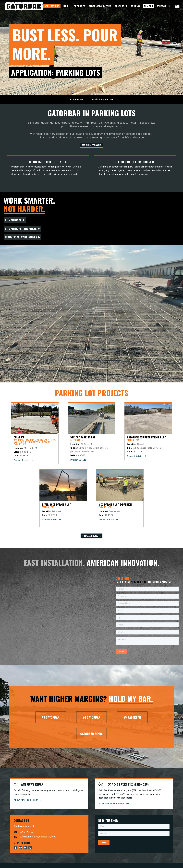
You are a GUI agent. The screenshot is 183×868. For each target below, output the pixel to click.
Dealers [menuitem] (148, 6)
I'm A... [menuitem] (67, 6)
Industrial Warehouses (21, 237)
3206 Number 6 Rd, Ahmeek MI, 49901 (39, 837)
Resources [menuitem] (121, 6)
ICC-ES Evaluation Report (112, 804)
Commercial (13, 220)
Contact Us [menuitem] (163, 6)
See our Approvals (91, 145)
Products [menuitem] (79, 6)
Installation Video (100, 99)
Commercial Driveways (21, 229)
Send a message (22, 826)
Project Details (22, 460)
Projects (75, 99)
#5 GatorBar (132, 717)
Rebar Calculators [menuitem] (100, 6)
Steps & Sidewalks (41, 442)
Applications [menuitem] (52, 6)
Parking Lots (20, 444)
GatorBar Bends (91, 734)
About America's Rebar (26, 800)
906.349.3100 (139, 582)
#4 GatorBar (91, 717)
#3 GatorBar (51, 717)
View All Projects (91, 536)
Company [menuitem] (135, 6)
